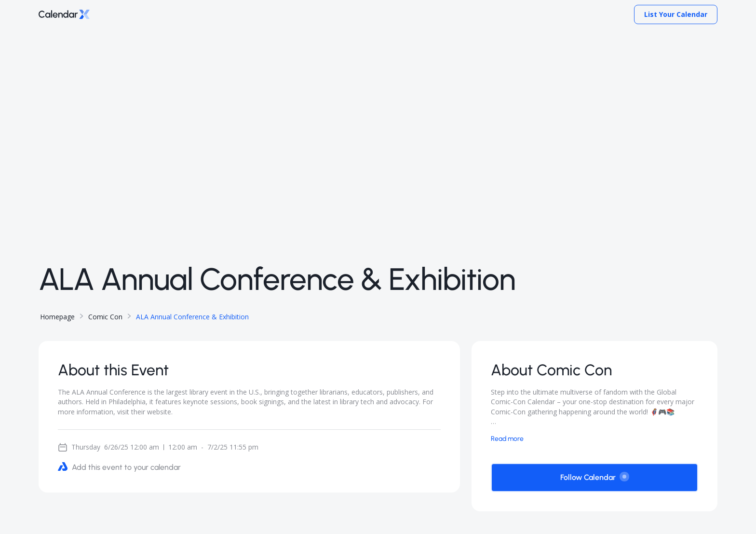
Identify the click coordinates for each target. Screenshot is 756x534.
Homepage (57, 317)
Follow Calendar (595, 477)
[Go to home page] (64, 15)
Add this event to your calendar (119, 467)
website (159, 412)
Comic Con (105, 317)
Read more (507, 439)
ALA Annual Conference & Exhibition (192, 317)
